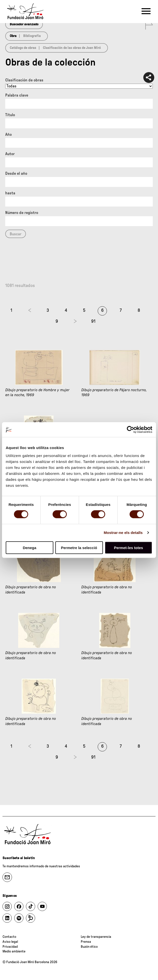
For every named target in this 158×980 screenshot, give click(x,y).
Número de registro (22, 213)
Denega (29, 547)
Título (10, 115)
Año (8, 135)
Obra (13, 36)
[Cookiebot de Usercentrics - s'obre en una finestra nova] (130, 430)
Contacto (9, 937)
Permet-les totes (128, 547)
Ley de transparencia (96, 937)
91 (93, 321)
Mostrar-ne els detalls (123, 533)
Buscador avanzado (24, 24)
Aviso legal (10, 942)
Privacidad (10, 947)
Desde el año (16, 174)
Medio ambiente (14, 951)
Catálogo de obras (23, 48)
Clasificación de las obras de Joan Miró (72, 48)
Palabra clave (17, 95)
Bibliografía (32, 36)
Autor (10, 154)
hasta (10, 193)
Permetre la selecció (79, 547)
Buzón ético (89, 947)
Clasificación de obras (24, 80)
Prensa (86, 942)
